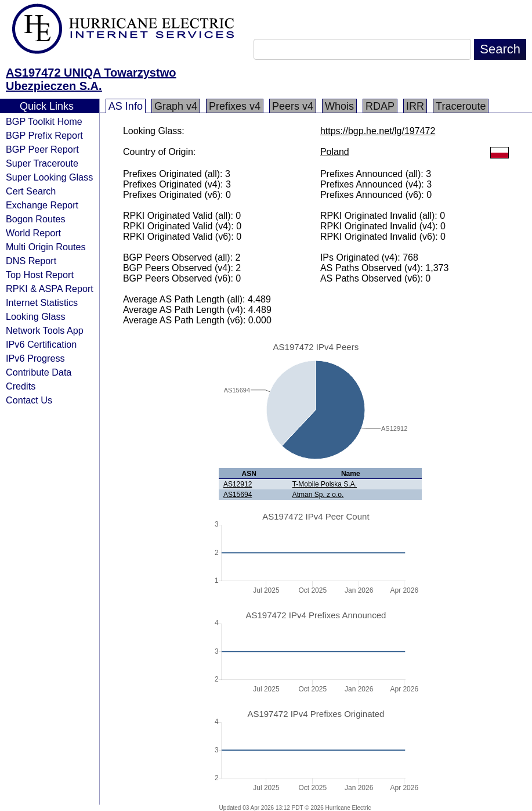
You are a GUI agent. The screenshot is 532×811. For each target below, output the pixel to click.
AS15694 (238, 495)
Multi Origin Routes (46, 247)
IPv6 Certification (41, 344)
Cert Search (31, 191)
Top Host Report (40, 275)
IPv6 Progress (35, 358)
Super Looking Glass (49, 177)
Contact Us (29, 400)
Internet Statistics (42, 302)
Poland (335, 152)
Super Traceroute (42, 163)
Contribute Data (39, 372)
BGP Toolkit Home (44, 121)
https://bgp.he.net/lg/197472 (378, 131)
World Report (33, 233)
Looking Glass (36, 316)
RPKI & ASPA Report (50, 289)
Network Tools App (45, 330)
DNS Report (31, 261)
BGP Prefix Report (44, 135)
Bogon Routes (36, 219)
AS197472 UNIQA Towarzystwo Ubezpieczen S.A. (91, 79)
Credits (21, 386)
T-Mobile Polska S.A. (325, 484)
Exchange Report (42, 205)
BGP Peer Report (42, 149)
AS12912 (238, 484)
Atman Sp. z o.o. (318, 495)
